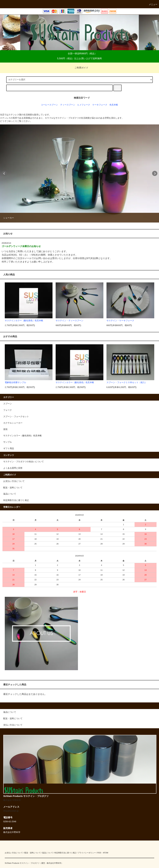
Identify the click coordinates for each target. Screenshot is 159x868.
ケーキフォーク (100, 105)
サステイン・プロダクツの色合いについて (24, 462)
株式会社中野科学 (54, 863)
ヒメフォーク (84, 105)
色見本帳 (114, 105)
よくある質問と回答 (13, 468)
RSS (99, 853)
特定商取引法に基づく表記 (16, 500)
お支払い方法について (14, 481)
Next (155, 173)
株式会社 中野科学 (12, 800)
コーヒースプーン (49, 105)
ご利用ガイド (79, 68)
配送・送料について (13, 488)
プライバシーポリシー (87, 853)
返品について (10, 494)
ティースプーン (68, 105)
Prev (4, 173)
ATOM (106, 853)
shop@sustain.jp (11, 811)
